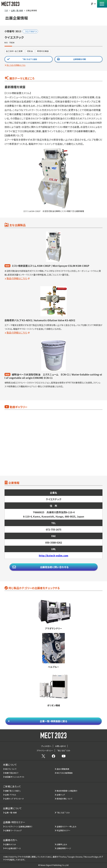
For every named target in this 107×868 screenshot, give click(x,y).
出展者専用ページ (64, 848)
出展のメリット (11, 844)
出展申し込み (62, 844)
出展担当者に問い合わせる (54, 567)
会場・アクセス (11, 795)
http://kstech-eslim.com (54, 556)
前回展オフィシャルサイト (15, 777)
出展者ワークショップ (13, 830)
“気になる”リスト (63, 813)
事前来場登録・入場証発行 (67, 791)
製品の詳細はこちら (17, 278)
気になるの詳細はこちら (16, 65)
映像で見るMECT (12, 773)
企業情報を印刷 (80, 59)
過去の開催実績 (63, 769)
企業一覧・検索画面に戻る (53, 721)
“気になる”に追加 (30, 59)
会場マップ (61, 795)
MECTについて (11, 769)
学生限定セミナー (64, 830)
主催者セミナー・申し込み (67, 826)
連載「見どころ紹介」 (13, 791)
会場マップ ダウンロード (14, 799)
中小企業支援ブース (13, 848)
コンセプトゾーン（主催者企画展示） (19, 826)
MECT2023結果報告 (65, 773)
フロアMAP (30, 31)
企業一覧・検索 (11, 813)
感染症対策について (65, 799)
